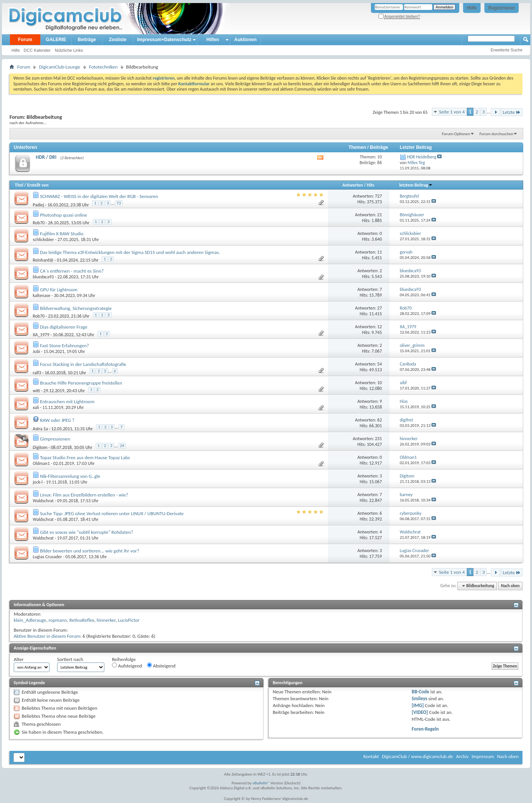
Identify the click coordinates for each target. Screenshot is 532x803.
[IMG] (418, 705)
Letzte (512, 112)
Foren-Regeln (425, 729)
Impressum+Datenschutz (164, 40)
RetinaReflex (82, 620)
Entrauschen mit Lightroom (67, 401)
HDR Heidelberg (421, 157)
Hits (370, 185)
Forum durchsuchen (496, 134)
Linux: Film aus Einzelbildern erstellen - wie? (84, 495)
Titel (19, 185)
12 (380, 327)
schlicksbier (43, 239)
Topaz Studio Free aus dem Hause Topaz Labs (85, 457)
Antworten (353, 185)
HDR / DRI (46, 157)
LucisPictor (129, 620)
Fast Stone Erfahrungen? (65, 346)
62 (380, 420)
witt (36, 391)
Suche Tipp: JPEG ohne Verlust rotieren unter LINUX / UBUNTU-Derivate (112, 513)
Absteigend (161, 666)
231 (379, 439)
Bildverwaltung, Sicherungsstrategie (76, 308)
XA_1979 (41, 335)
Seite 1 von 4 (452, 112)
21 (380, 215)
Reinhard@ (43, 260)
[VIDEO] (420, 712)
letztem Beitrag (416, 185)
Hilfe (472, 8)
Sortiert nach (70, 659)
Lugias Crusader (47, 557)
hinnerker (106, 620)
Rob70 (39, 223)
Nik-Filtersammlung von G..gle (70, 476)
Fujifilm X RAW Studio (62, 234)
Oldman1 (41, 463)
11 (380, 252)
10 (380, 383)
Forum (25, 40)
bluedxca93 (43, 277)
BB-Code (420, 692)
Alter (19, 659)
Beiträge (87, 40)
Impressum (483, 756)
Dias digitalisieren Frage (64, 327)
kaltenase (42, 295)
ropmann (58, 620)
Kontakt (371, 756)
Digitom (40, 447)
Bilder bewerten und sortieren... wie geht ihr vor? (89, 551)
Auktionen (245, 40)
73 (119, 203)
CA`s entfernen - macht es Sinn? (72, 271)
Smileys (419, 698)
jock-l (38, 482)
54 (380, 364)
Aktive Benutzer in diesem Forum (47, 636)
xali (36, 407)
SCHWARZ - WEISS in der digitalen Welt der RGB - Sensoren (99, 196)
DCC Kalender (37, 50)
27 (380, 308)
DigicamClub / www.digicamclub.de (418, 756)
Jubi (36, 351)
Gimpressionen (55, 439)
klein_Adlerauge (30, 620)
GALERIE (56, 40)
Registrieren (502, 8)
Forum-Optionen (456, 134)
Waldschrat (43, 501)
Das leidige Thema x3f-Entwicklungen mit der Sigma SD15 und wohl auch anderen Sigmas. (130, 252)
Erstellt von (38, 185)
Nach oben (510, 586)
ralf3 (37, 373)
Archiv (462, 756)
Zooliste (118, 40)
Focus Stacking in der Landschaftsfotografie (83, 364)
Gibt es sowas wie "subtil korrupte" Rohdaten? (87, 532)
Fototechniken (103, 67)
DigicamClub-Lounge (59, 67)
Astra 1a (40, 429)
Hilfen (213, 40)
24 (122, 446)
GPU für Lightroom (59, 290)
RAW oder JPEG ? (57, 420)
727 (379, 196)
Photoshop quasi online (64, 215)
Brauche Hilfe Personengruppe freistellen (81, 383)
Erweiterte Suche (506, 50)
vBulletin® (261, 783)
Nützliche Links (69, 50)
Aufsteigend (127, 666)
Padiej (38, 205)
